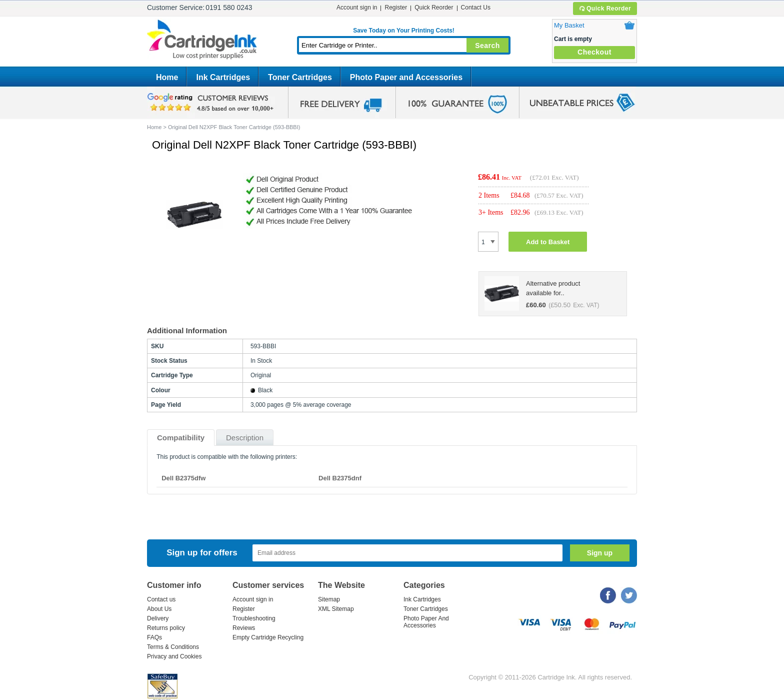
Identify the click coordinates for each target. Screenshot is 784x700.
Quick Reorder (605, 9)
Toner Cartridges (300, 77)
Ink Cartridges (223, 77)
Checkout (594, 52)
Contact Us (476, 8)
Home (167, 77)
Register (396, 8)
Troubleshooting (254, 618)
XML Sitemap (336, 609)
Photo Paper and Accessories (406, 77)
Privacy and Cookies (174, 656)
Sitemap (329, 599)
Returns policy (166, 628)
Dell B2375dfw (183, 478)
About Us (159, 609)
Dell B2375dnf (340, 478)
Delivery (158, 618)
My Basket (569, 25)
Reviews (244, 628)
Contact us (161, 599)
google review (212, 103)
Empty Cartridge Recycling (268, 637)
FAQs (154, 637)
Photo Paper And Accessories (426, 622)
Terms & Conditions (173, 647)
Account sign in (357, 8)
